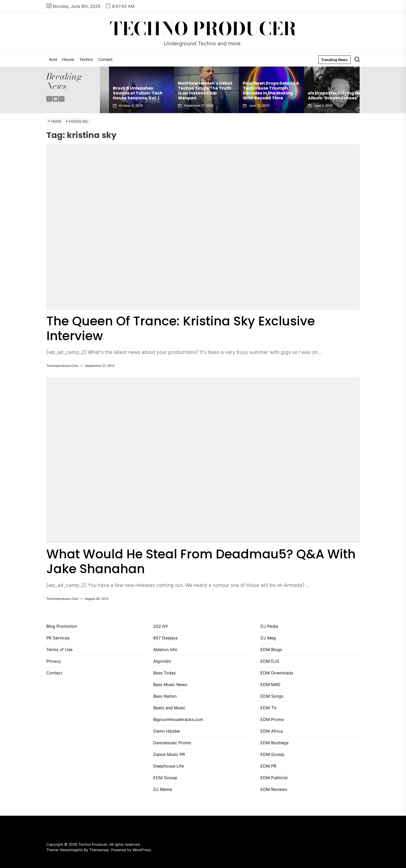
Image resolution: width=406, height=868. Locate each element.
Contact (105, 59)
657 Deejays (165, 638)
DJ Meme (163, 789)
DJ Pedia (269, 626)
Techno (86, 59)
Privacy (54, 661)
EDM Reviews (274, 789)
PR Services (58, 638)
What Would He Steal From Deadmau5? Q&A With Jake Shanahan (201, 562)
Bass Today (165, 673)
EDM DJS (270, 661)
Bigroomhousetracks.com (178, 719)
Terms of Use (59, 650)
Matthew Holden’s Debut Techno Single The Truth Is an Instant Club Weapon (261, 91)
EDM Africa (272, 731)
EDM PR (268, 766)
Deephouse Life (169, 766)
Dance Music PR (169, 754)
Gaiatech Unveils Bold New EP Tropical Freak (128, 96)
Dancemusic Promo (172, 743)
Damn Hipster (167, 731)
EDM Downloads (277, 673)
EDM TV (269, 708)
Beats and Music (169, 708)
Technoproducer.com (62, 366)
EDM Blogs (271, 650)
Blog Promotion (62, 626)
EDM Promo (272, 719)
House (68, 59)
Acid (53, 59)
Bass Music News (170, 684)
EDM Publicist (274, 778)
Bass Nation (165, 696)
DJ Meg (268, 638)
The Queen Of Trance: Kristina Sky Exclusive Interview (181, 329)
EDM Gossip (165, 778)
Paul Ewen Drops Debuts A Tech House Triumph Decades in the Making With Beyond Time (327, 91)
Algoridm (162, 661)
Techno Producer (203, 29)
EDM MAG (270, 684)
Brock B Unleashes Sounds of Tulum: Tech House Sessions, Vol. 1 (194, 93)
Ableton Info (165, 650)
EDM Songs (272, 696)
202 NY (161, 626)
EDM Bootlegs (274, 743)
